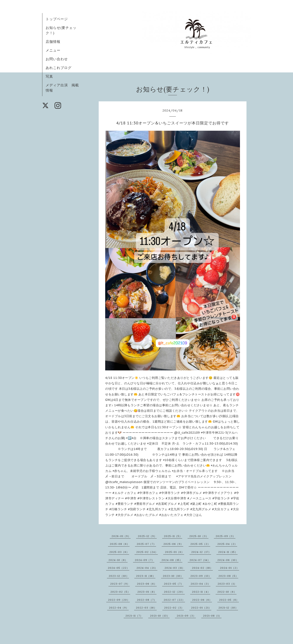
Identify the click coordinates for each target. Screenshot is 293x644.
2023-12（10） (119, 576)
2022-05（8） (229, 600)
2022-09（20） (119, 600)
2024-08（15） (172, 560)
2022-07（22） (174, 600)
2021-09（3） (186, 616)
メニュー (53, 50)
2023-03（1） (227, 584)
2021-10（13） (160, 616)
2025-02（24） (147, 552)
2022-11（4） (201, 592)
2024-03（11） (175, 568)
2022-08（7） (147, 600)
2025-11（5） (173, 536)
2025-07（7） (146, 544)
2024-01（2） (230, 568)
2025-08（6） (120, 544)
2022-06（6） (202, 600)
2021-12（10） (228, 608)
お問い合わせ (57, 59)
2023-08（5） (228, 576)
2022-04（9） (119, 608)
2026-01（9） (121, 536)
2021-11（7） (134, 616)
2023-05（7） (174, 584)
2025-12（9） (147, 536)
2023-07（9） (120, 584)
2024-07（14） (200, 560)
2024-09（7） (145, 560)
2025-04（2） (227, 544)
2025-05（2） (200, 544)
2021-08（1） (212, 616)
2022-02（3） (174, 608)
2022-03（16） (146, 608)
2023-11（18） (146, 576)
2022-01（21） (201, 608)
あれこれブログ (59, 68)
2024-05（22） (119, 568)
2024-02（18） (202, 568)
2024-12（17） (201, 552)
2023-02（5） (120, 592)
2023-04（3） (201, 584)
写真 (49, 76)
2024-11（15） (228, 552)
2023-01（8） (147, 592)
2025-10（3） (199, 536)
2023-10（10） (173, 576)
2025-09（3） (226, 536)
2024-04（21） (147, 568)
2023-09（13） (201, 576)
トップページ (57, 19)
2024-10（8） (118, 560)
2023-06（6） (147, 584)
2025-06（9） (173, 544)
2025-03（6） (119, 552)
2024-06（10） (228, 560)
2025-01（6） (175, 552)
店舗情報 (53, 42)
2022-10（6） (227, 592)
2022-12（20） (174, 592)
